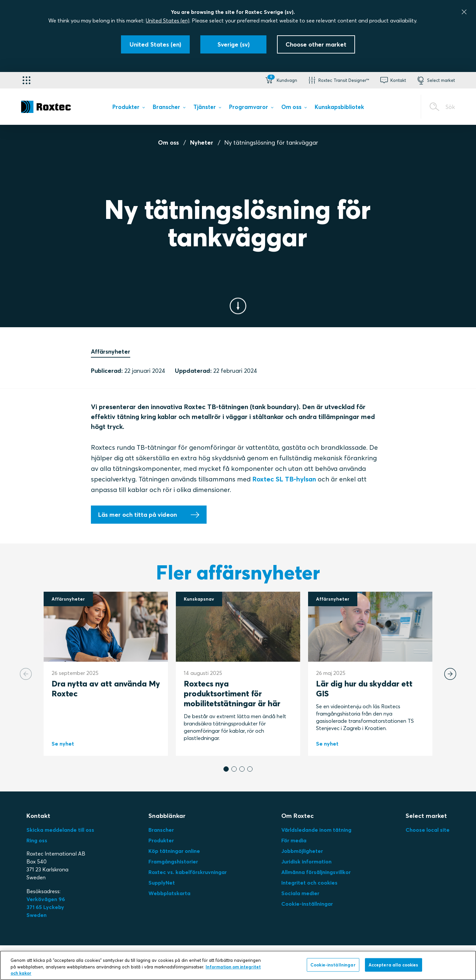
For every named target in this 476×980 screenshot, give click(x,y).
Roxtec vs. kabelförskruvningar (188, 872)
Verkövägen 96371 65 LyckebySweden (46, 907)
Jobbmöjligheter (302, 851)
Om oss (168, 142)
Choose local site (428, 830)
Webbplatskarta (169, 893)
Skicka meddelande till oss (60, 830)
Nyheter (202, 142)
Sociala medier (300, 893)
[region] (238, 965)
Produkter (161, 840)
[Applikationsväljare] (26, 80)
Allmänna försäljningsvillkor (316, 872)
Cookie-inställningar (307, 904)
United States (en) (168, 20)
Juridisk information (306, 861)
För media (294, 840)
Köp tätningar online (174, 851)
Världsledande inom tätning (316, 830)
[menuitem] (128, 108)
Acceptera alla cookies (394, 964)
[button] (281, 80)
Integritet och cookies (309, 883)
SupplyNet (162, 883)
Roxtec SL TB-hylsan (284, 479)
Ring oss (37, 840)
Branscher (161, 830)
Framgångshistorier (173, 861)
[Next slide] (450, 674)
